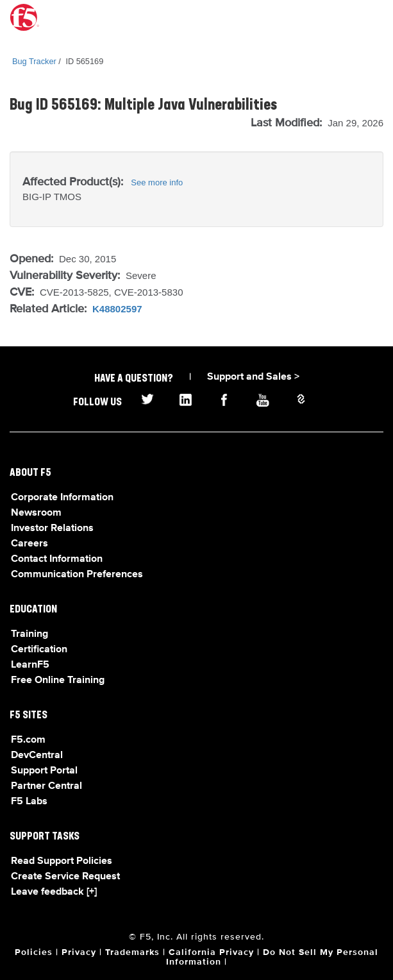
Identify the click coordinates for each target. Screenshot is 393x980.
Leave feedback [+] (54, 892)
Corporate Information (62, 498)
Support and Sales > (253, 377)
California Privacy (211, 952)
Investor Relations (52, 528)
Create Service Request (65, 877)
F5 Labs (29, 802)
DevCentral (37, 756)
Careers (29, 544)
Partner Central (46, 786)
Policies (34, 952)
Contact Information (57, 559)
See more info (157, 182)
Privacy (79, 952)
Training (29, 634)
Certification (39, 650)
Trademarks (132, 952)
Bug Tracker (34, 61)
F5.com (28, 740)
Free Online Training (58, 680)
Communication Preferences (77, 575)
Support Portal (44, 771)
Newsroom (36, 513)
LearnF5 (30, 665)
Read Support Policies (62, 861)
